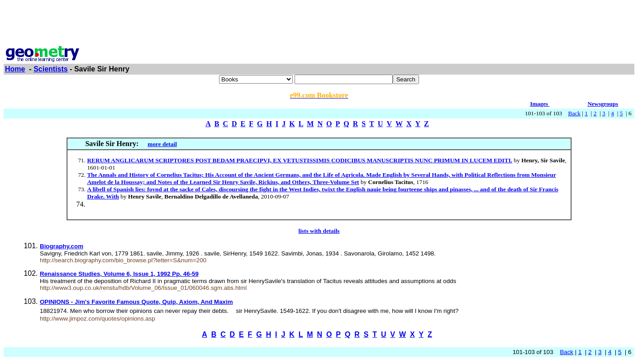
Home (15, 69)
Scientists (51, 69)
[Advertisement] (319, 24)
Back (574, 113)
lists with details (319, 231)
